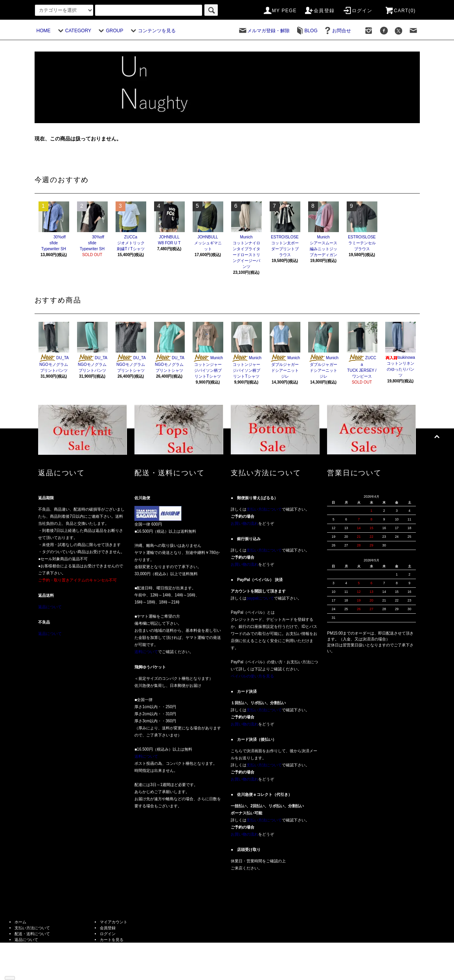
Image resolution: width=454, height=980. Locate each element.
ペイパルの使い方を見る (252, 676)
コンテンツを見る (152, 31)
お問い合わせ (112, 946)
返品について (50, 607)
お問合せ (337, 31)
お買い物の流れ (244, 523)
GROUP (110, 31)
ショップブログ (28, 963)
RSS (19, 969)
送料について (146, 652)
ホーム (20, 922)
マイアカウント (114, 922)
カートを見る (112, 940)
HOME (44, 31)
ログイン (358, 11)
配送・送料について (32, 934)
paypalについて (260, 598)
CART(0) (400, 11)
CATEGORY (74, 31)
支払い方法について (264, 509)
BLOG (306, 31)
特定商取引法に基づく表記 (38, 946)
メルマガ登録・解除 (264, 31)
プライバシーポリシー (34, 951)
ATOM (31, 969)
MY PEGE (280, 11)
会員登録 (319, 11)
